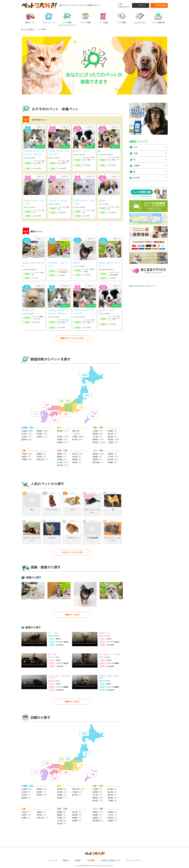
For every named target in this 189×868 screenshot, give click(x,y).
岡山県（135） (63, 465)
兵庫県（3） (26, 818)
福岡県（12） (98, 812)
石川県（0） (98, 437)
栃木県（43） (78, 439)
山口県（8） (62, 821)
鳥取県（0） (77, 462)
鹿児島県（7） (98, 462)
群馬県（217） (63, 442)
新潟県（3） (113, 789)
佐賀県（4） (113, 812)
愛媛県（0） (62, 457)
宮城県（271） (43, 437)
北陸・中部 (65, 401)
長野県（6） (98, 792)
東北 (87, 395)
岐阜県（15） (98, 801)
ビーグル (52, 654)
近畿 (65, 414)
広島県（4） (62, 818)
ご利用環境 (90, 860)
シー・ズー (53, 633)
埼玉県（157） (63, 437)
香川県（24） (78, 454)
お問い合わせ (124, 7)
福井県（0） (113, 437)
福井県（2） (113, 795)
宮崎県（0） (98, 459)
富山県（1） (113, 434)
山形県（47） (27, 437)
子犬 (135, 147)
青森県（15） (42, 789)
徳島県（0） (62, 454)
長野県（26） (98, 434)
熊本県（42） (113, 459)
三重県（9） (113, 801)
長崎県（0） (98, 457)
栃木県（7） (77, 795)
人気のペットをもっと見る (72, 552)
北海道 (84, 375)
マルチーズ (104, 633)
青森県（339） (43, 431)
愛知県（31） (113, 798)
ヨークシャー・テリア (110, 654)
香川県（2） (77, 812)
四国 (55, 420)
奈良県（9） (42, 457)
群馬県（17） (63, 798)
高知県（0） (77, 457)
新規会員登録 (161, 5)
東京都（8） (62, 789)
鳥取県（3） (77, 821)
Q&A (121, 4)
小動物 (136, 166)
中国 (47, 405)
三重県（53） (113, 442)
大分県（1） (113, 815)
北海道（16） (27, 789)
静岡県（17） (98, 798)
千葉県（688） (78, 437)
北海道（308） (28, 431)
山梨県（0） (98, 431)
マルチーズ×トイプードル (109, 677)
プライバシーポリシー (134, 860)
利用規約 (78, 860)
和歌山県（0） (43, 459)
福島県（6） (26, 798)
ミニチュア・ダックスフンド (59, 677)
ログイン (142, 5)
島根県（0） (77, 459)
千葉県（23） (78, 792)
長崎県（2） (98, 815)
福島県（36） (27, 439)
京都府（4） (26, 815)
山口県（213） (63, 462)
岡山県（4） (62, 823)
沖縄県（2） (113, 821)
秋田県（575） (43, 434)
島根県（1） (77, 818)
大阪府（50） (27, 454)
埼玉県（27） (63, 792)
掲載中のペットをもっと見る (72, 338)
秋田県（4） (42, 792)
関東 (81, 407)
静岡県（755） (99, 439)
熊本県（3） (113, 818)
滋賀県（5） (42, 812)
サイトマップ (52, 860)
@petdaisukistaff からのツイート (143, 286)
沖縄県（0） (113, 462)
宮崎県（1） (98, 818)
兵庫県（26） (27, 459)
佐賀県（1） (113, 454)
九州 (36, 414)
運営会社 (66, 860)
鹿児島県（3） (98, 821)
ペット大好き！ (29, 29)
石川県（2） (98, 795)
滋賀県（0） (42, 454)
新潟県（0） (113, 431)
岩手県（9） (26, 792)
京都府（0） (26, 457)
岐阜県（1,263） (100, 442)
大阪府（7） (26, 812)
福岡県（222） (99, 454)
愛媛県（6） (62, 815)
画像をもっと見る (72, 615)
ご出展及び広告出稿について (110, 860)
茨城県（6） (62, 795)
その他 (136, 178)
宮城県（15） (42, 795)
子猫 (135, 153)
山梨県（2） (98, 789)
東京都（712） (63, 431)
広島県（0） (62, 459)
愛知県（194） (114, 439)
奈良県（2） (42, 815)
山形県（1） (26, 795)
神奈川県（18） (79, 789)
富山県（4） (113, 792)
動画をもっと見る (72, 702)
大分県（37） (113, 457)
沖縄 (92, 416)
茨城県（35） (63, 439)
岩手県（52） (27, 434)
